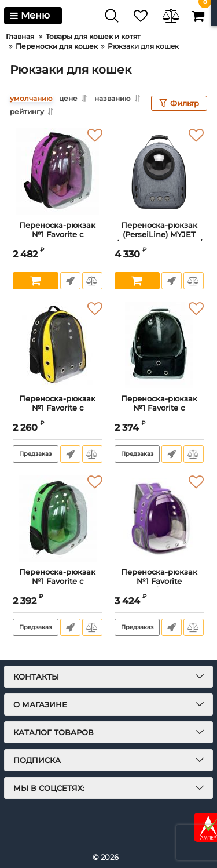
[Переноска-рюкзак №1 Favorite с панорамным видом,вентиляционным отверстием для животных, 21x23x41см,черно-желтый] (58, 345)
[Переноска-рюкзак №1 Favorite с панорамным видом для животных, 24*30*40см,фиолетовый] (58, 172)
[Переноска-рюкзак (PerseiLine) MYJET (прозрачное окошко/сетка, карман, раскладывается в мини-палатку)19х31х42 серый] (159, 172)
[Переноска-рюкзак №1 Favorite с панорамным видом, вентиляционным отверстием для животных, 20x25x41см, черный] (159, 345)
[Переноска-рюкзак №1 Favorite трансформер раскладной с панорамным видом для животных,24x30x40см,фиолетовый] (159, 518)
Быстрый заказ (70, 281)
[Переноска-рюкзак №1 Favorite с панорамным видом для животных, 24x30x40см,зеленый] (58, 518)
